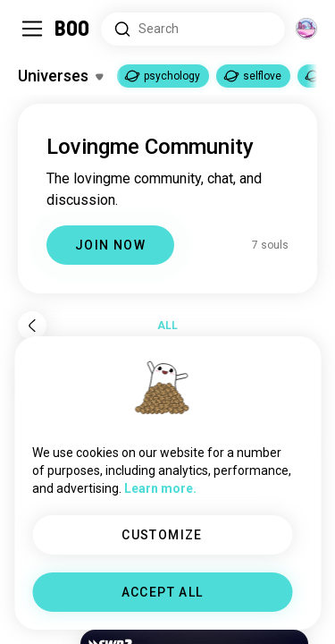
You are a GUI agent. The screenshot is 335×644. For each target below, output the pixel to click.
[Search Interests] (193, 29)
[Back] (32, 326)
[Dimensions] (306, 29)
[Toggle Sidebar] (32, 29)
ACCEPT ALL (163, 592)
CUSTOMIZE (162, 535)
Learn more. (160, 488)
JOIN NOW (110, 245)
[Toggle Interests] (60, 76)
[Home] (73, 29)
